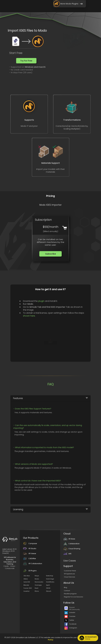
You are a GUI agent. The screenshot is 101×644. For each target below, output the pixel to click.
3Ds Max (27, 576)
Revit (36, 588)
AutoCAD (27, 582)
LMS (67, 554)
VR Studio (30, 548)
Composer (30, 543)
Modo (37, 579)
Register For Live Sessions (74, 597)
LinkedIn (70, 612)
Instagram (71, 628)
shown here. (29, 316)
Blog (65, 587)
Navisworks (39, 582)
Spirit (48, 585)
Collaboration (71, 544)
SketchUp (50, 576)
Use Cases (70, 561)
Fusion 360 (28, 588)
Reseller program (70, 594)
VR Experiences (69, 574)
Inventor (26, 591)
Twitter (69, 620)
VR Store (69, 539)
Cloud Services (70, 577)
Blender (26, 585)
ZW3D (48, 588)
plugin (41, 301)
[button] (26, 61)
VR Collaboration (33, 564)
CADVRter (29, 559)
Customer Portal (70, 571)
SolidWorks (50, 582)
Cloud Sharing (72, 549)
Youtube (70, 616)
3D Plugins (30, 571)
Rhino (37, 591)
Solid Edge (50, 579)
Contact (67, 591)
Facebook (70, 624)
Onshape (38, 585)
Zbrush (49, 591)
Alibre (26, 579)
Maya (37, 576)
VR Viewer (30, 553)
